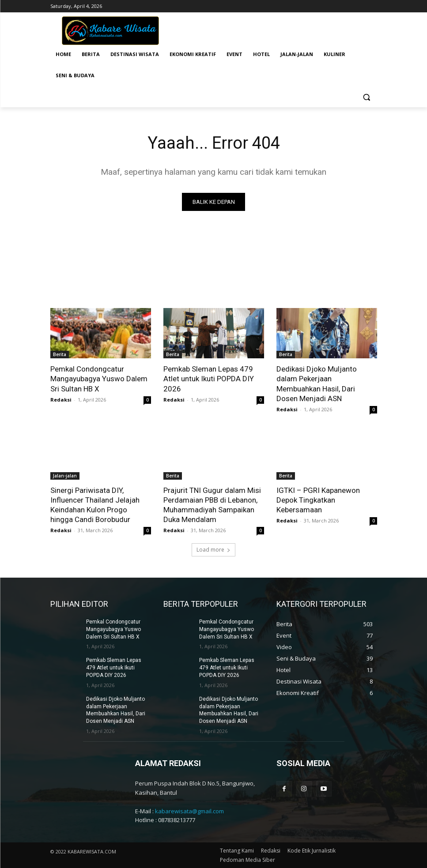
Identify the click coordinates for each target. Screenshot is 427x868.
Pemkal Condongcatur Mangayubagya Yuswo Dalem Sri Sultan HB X (99, 379)
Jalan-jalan (65, 476)
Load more (213, 550)
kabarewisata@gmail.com (189, 811)
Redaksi (61, 400)
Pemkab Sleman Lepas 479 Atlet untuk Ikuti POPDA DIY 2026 (209, 379)
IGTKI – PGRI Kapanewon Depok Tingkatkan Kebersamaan (318, 500)
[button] (367, 97)
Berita (60, 354)
